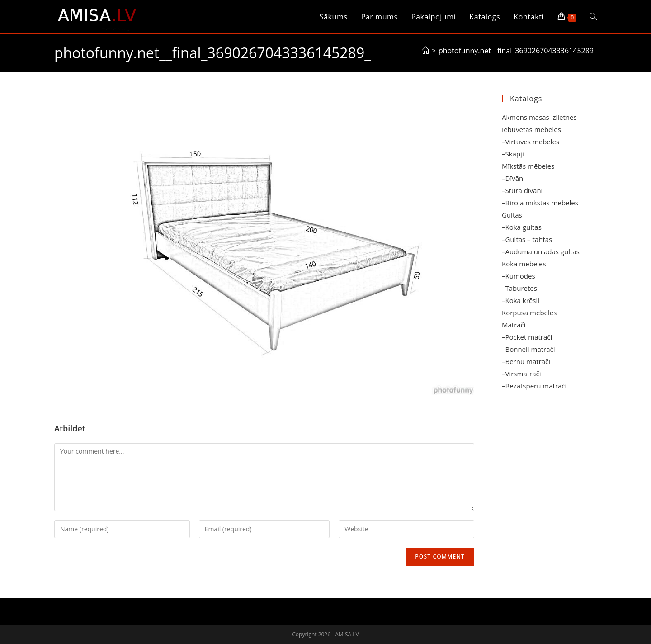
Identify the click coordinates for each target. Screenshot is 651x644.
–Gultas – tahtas (527, 239)
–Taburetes (519, 288)
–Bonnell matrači (528, 349)
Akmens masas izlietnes (539, 117)
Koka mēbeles (524, 264)
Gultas (512, 215)
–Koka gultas (522, 227)
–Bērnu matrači (526, 361)
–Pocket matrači (527, 337)
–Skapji (513, 154)
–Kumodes (519, 276)
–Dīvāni (513, 178)
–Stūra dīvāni (522, 190)
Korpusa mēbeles (529, 313)
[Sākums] (425, 51)
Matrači (514, 325)
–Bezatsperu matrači (534, 386)
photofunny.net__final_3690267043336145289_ (518, 51)
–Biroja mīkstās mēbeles (540, 203)
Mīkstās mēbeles (528, 166)
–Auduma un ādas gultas (541, 251)
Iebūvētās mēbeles (531, 129)
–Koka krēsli (521, 300)
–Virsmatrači (521, 374)
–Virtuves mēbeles (531, 142)
